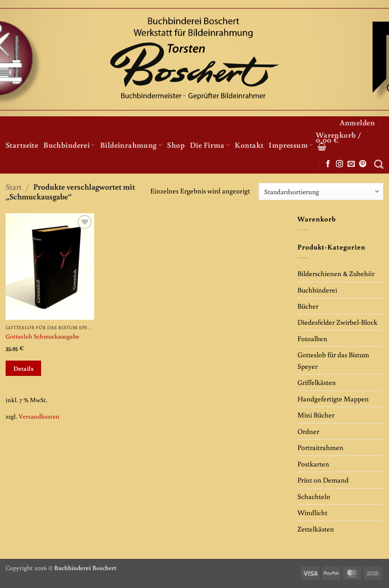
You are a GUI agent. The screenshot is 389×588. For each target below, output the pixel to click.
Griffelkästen (317, 382)
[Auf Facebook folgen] (328, 164)
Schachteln (314, 496)
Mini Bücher (316, 415)
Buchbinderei (69, 145)
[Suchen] (379, 164)
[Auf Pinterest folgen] (363, 164)
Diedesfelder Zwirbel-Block (337, 322)
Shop (176, 145)
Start (14, 186)
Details (24, 368)
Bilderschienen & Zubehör (336, 273)
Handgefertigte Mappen (333, 399)
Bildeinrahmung (131, 145)
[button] (357, 122)
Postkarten (313, 464)
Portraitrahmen (320, 447)
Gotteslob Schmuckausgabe (42, 336)
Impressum (291, 145)
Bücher (308, 306)
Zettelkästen (316, 529)
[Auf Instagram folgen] (339, 164)
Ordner (308, 431)
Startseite (22, 145)
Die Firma (210, 145)
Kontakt (249, 145)
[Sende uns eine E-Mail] (351, 164)
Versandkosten (39, 416)
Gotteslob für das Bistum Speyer (333, 360)
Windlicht (312, 512)
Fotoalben (312, 338)
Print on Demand (323, 480)
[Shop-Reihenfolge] (321, 192)
